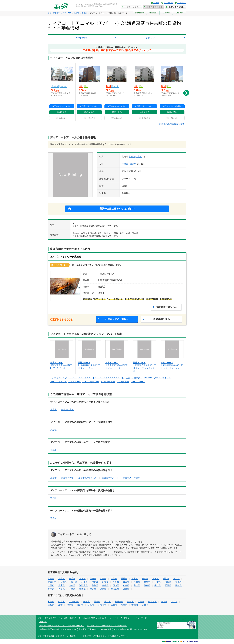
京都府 (178, 582)
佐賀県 (61, 589)
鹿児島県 (115, 589)
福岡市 (114, 605)
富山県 (74, 582)
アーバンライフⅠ (162, 378)
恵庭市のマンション (88, 478)
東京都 (176, 579)
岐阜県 (126, 582)
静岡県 (137, 582)
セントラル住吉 (108, 382)
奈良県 (72, 585)
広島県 (126, 585)
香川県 (158, 585)
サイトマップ (168, 3)
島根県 (105, 585)
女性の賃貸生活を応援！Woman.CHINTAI (131, 629)
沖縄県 (126, 589)
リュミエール (75, 382)
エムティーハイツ (59, 378)
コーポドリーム (138, 382)
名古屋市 (152, 602)
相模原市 (119, 602)
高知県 (178, 585)
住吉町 (139, 156)
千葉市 (87, 602)
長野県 (116, 582)
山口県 (137, 585)
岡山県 (116, 585)
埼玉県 (156, 579)
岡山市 (80, 605)
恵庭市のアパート (110, 478)
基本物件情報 (81, 38)
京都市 (174, 602)
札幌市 (51, 602)
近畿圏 (145, 605)
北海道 (51, 579)
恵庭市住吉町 (67, 410)
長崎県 (72, 589)
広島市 (91, 605)
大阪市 (51, 605)
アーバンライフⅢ (91, 382)
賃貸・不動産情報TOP (47, 618)
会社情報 (156, 3)
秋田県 (93, 579)
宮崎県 (103, 589)
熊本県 (82, 589)
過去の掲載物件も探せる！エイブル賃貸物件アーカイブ (62, 626)
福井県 (95, 582)
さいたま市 (74, 602)
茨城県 (124, 579)
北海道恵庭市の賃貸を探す (172, 124)
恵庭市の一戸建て (131, 478)
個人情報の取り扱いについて (95, 618)
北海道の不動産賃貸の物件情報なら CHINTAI (165, 625)
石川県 (84, 582)
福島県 (114, 579)
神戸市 (70, 605)
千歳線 (125, 164)
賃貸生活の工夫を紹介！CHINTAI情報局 (95, 629)
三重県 (158, 582)
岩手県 (72, 579)
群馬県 (145, 579)
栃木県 (135, 579)
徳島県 (147, 585)
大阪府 (51, 585)
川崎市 (97, 602)
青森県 (61, 579)
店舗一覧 (43, 622)
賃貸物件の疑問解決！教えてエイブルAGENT (58, 629)
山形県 (103, 579)
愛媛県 (168, 585)
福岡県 (51, 589)
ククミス (73, 378)
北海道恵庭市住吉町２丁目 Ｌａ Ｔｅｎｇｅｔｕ (144, 368)
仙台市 (61, 602)
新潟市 (164, 602)
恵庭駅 (133, 164)
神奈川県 (52, 582)
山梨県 (105, 582)
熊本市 (124, 605)
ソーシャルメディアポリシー (121, 618)
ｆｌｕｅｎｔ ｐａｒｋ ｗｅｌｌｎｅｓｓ (99, 378)
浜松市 (141, 602)
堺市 (60, 605)
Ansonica (148, 378)
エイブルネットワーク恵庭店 (66, 257)
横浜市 (107, 602)
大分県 (93, 589)
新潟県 (64, 582)
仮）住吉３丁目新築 (132, 378)
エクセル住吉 (123, 382)
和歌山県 (83, 585)
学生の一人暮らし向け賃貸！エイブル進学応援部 (107, 626)
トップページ (182, 3)
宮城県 (82, 579)
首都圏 (135, 605)
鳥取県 (95, 585)
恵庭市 (132, 156)
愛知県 (147, 582)
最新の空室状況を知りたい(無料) (117, 209)
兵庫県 (61, 585)
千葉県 (166, 579)
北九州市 (102, 605)
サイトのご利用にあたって (70, 618)
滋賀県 (168, 582)
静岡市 (130, 602)
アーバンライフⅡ (59, 382)
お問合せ (150, 38)
